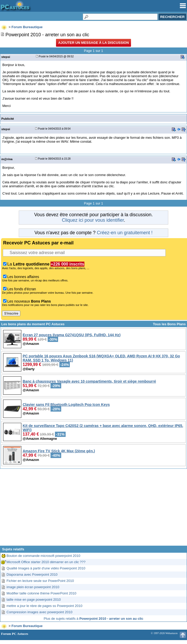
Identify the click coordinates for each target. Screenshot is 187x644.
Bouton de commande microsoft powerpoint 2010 (43, 556)
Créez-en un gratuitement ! (125, 233)
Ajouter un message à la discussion (93, 43)
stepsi (6, 57)
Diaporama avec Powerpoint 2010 (32, 574)
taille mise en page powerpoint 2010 (34, 600)
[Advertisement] (93, 509)
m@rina (7, 159)
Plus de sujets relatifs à (93, 619)
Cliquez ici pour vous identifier (93, 220)
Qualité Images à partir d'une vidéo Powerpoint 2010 (46, 568)
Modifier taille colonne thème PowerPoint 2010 (41, 593)
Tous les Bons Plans (169, 324)
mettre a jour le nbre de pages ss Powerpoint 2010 (44, 606)
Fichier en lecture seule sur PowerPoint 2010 (40, 581)
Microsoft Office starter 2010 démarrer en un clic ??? (46, 562)
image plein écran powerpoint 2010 (33, 587)
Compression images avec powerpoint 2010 (39, 612)
